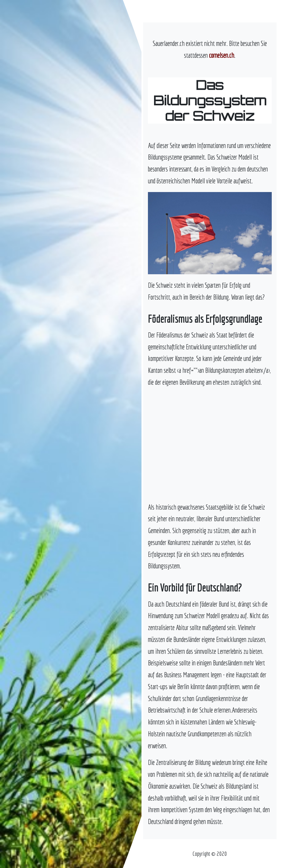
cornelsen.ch (222, 55)
